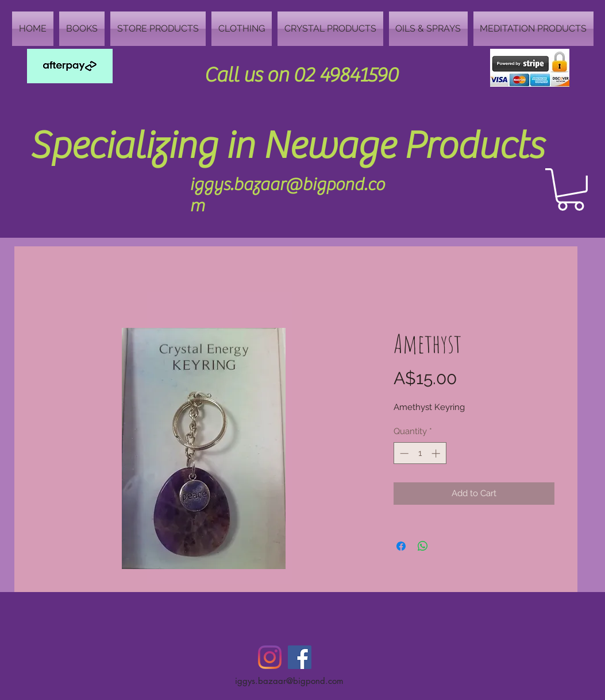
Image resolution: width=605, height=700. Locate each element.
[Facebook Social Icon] (300, 657)
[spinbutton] (420, 453)
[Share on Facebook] (401, 546)
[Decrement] (403, 453)
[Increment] (437, 453)
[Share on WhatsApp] (423, 546)
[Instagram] (270, 657)
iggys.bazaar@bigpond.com (289, 681)
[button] (571, 189)
